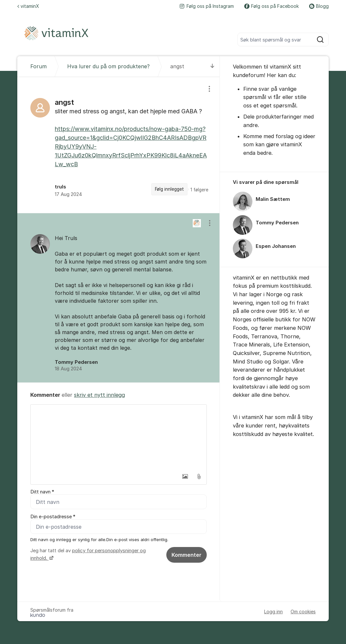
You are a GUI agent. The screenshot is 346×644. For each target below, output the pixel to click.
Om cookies (303, 612)
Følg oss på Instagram (207, 6)
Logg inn (273, 612)
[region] (119, 145)
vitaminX (28, 6)
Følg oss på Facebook (271, 6)
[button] (185, 476)
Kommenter (187, 555)
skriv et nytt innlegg (99, 395)
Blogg (319, 6)
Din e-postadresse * (53, 517)
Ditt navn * (42, 492)
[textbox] (119, 437)
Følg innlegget (169, 189)
